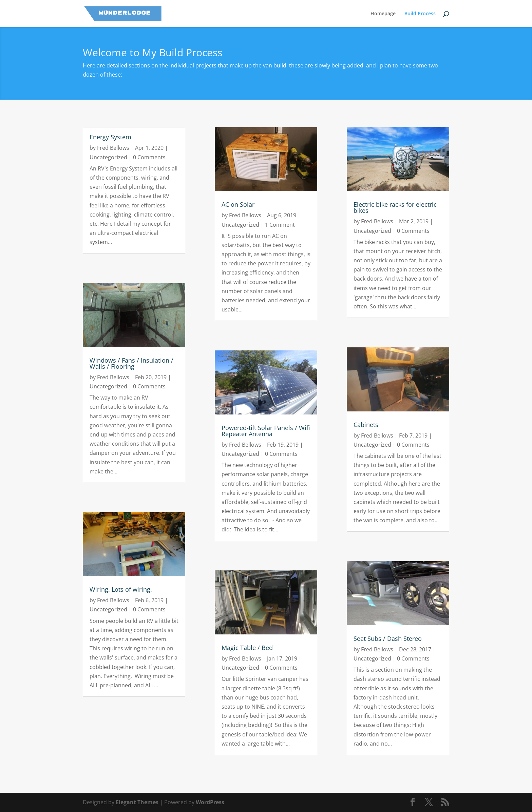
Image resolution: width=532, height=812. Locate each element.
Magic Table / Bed (247, 648)
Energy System (110, 137)
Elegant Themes (137, 802)
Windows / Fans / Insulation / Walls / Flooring (131, 363)
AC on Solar (238, 204)
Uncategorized (108, 157)
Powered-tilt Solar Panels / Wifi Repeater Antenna (266, 431)
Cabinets (366, 425)
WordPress (210, 802)
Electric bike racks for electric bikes (395, 207)
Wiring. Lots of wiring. (121, 589)
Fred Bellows (113, 148)
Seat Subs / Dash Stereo (388, 638)
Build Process (420, 14)
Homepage (383, 14)
